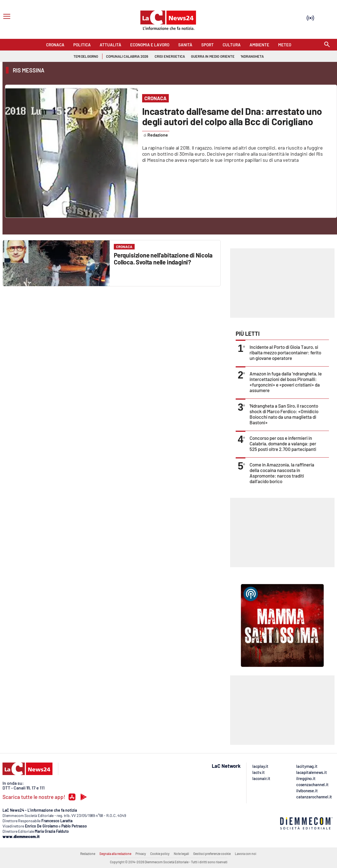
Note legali (181, 854)
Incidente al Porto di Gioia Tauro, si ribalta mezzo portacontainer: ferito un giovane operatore (285, 352)
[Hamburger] (6, 17)
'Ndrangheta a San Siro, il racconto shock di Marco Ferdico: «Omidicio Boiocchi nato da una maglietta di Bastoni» (284, 414)
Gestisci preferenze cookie (212, 854)
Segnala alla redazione (115, 854)
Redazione (88, 854)
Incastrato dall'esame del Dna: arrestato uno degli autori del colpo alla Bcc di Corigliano (232, 116)
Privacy (141, 854)
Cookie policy (160, 854)
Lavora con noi (246, 854)
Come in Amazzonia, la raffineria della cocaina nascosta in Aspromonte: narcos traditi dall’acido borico (282, 473)
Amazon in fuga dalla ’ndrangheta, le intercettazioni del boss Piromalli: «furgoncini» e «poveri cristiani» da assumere (286, 382)
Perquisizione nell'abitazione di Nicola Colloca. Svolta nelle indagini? (163, 258)
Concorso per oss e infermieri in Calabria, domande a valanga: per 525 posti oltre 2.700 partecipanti (283, 443)
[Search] (327, 45)
